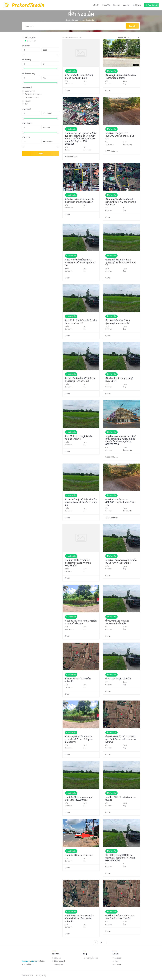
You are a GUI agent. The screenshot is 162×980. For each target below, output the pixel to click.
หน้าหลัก (96, 5)
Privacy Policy (41, 975)
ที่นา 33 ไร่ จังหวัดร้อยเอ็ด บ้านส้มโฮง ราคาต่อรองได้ (81, 322)
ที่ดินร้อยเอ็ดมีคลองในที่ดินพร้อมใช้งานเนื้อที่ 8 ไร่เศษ (121, 76)
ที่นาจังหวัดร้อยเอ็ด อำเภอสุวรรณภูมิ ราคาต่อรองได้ (118, 322)
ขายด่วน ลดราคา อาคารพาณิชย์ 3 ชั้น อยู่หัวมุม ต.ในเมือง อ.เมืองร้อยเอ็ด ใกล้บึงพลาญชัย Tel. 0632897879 (121, 440)
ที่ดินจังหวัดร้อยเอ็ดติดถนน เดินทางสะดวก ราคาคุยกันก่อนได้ (80, 200)
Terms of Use (27, 975)
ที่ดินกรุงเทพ (58, 964)
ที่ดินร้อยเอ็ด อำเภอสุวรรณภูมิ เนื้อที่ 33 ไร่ (119, 380)
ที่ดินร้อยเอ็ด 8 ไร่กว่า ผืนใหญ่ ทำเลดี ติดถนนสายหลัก (79, 76)
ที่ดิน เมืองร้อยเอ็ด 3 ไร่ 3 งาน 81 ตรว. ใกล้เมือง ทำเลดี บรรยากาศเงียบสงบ (121, 739)
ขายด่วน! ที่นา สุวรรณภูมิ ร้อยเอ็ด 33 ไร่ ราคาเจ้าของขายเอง (121, 561)
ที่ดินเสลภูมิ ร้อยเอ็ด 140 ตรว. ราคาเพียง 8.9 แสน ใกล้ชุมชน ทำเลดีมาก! (79, 739)
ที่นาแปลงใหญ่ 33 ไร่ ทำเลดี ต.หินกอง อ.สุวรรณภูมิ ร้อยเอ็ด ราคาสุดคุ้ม (81, 502)
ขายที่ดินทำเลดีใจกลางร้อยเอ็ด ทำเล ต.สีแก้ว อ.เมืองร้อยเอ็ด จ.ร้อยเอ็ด (80, 918)
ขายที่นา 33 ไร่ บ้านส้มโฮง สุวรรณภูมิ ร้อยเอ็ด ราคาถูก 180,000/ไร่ (78, 563)
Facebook (118, 958)
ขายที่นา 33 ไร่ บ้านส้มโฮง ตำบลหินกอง (121, 798)
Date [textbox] (130, 38)
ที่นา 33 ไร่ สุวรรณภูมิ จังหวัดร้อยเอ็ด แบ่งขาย (79, 438)
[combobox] (133, 38)
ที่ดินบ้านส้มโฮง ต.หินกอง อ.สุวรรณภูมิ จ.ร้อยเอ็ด (117, 622)
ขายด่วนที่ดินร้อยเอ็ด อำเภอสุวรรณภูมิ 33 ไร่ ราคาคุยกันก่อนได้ (81, 262)
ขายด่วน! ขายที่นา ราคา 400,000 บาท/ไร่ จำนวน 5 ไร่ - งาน (121, 136)
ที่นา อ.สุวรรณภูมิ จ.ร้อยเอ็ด (118, 679)
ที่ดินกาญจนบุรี (59, 961)
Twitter (117, 961)
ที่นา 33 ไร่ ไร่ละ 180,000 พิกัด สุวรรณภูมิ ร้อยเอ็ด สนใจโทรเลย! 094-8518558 (121, 858)
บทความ (126, 5)
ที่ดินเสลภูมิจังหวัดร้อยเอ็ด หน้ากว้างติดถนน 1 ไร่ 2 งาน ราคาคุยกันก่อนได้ (121, 202)
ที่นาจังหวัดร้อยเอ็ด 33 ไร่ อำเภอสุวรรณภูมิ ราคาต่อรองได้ (80, 380)
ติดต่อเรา (117, 5)
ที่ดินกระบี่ (58, 958)
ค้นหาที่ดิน (106, 5)
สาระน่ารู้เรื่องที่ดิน (91, 958)
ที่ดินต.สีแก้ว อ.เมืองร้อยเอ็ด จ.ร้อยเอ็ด (78, 680)
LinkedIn (118, 964)
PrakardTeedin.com (30, 961)
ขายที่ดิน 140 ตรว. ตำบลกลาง (79, 855)
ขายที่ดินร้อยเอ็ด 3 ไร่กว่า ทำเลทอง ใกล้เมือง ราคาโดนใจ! (120, 917)
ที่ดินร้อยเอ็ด (71, 71)
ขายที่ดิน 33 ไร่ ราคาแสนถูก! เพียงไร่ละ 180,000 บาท (79, 798)
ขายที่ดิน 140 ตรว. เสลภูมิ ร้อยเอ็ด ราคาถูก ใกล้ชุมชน (81, 622)
